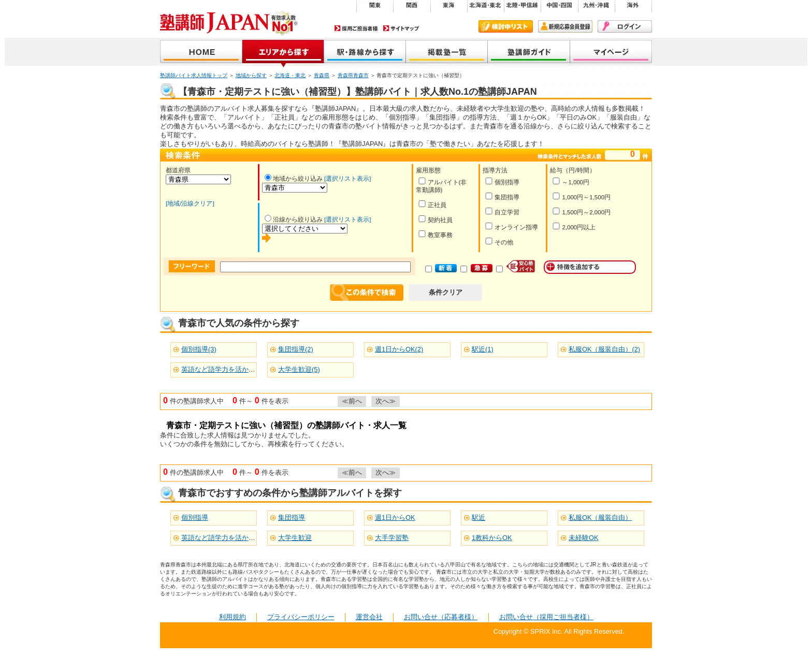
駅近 (479, 517)
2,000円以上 (574, 227)
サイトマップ (401, 28)
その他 (499, 242)
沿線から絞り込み (294, 220)
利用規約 (233, 617)
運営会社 (369, 617)
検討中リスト (506, 26)
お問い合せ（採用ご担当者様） (546, 617)
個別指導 (502, 181)
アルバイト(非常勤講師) (441, 185)
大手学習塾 (392, 538)
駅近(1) (483, 349)
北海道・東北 (290, 75)
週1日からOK (395, 517)
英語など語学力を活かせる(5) (226, 369)
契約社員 (435, 219)
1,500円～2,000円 (581, 211)
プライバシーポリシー (301, 617)
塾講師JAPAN (201, 53)
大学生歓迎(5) (299, 369)
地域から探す (283, 53)
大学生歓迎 (295, 538)
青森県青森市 (353, 75)
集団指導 (502, 196)
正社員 (432, 204)
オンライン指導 (511, 227)
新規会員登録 (565, 26)
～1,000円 (571, 181)
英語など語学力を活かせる (222, 538)
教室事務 (435, 234)
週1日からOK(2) (399, 349)
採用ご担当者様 (356, 28)
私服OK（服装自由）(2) (604, 349)
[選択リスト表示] (347, 179)
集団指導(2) (296, 349)
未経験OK (584, 538)
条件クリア (446, 292)
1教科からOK (492, 538)
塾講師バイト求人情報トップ (194, 75)
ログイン (625, 26)
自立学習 (502, 211)
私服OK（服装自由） (600, 517)
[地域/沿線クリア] (190, 203)
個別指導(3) (199, 349)
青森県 (322, 75)
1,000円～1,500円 (581, 196)
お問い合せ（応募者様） (441, 617)
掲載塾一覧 (447, 53)
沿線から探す (365, 53)
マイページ (611, 53)
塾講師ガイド (529, 53)
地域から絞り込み (294, 179)
